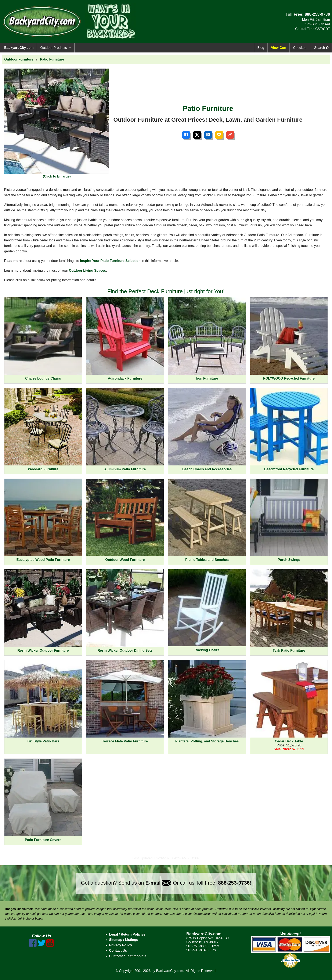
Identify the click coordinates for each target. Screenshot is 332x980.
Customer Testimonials (128, 956)
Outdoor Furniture (19, 59)
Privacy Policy (121, 945)
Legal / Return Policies (127, 934)
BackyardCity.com (19, 48)
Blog (261, 48)
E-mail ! (158, 883)
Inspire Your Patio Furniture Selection (110, 261)
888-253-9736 (317, 14)
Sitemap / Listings (124, 940)
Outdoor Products (53, 48)
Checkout (300, 48)
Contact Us (118, 950)
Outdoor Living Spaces (88, 270)
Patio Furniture (52, 59)
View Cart (279, 48)
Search (321, 48)
